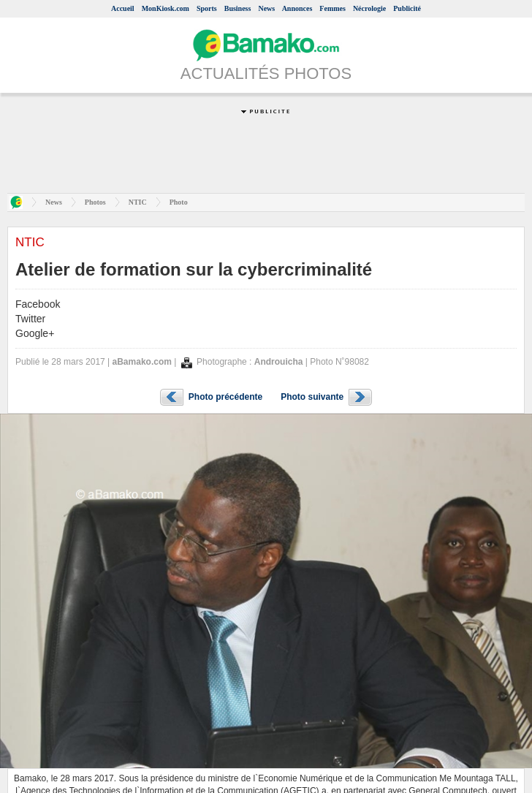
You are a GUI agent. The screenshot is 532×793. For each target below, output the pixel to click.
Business (238, 8)
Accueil (123, 8)
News (266, 8)
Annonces (297, 8)
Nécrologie (369, 8)
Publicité (407, 8)
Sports (207, 8)
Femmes (332, 8)
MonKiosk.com (166, 8)
